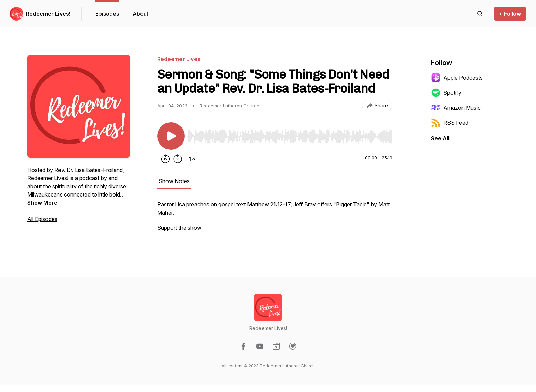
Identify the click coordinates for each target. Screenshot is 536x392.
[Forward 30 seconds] (178, 159)
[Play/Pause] (171, 136)
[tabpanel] (275, 219)
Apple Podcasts (457, 78)
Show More (42, 203)
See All (440, 138)
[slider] (290, 136)
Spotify (446, 93)
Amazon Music (456, 108)
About (140, 14)
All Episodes (42, 219)
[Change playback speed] (192, 159)
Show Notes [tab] (174, 181)
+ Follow (510, 14)
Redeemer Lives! (48, 14)
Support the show (179, 228)
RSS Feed (450, 123)
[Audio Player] (290, 134)
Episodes (107, 14)
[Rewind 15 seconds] (165, 159)
